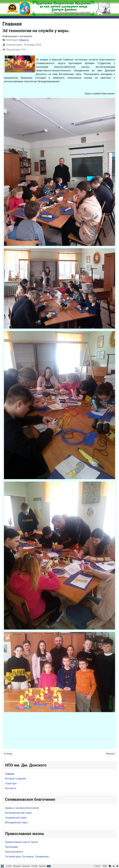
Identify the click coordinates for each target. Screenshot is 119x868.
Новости (24, 40)
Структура (11, 783)
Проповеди (11, 847)
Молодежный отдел (16, 822)
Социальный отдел (16, 818)
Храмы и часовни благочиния (22, 808)
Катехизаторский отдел (18, 813)
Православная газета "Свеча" (22, 842)
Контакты (11, 788)
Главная (10, 774)
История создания (15, 779)
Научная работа (14, 852)
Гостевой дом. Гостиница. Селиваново (27, 857)
